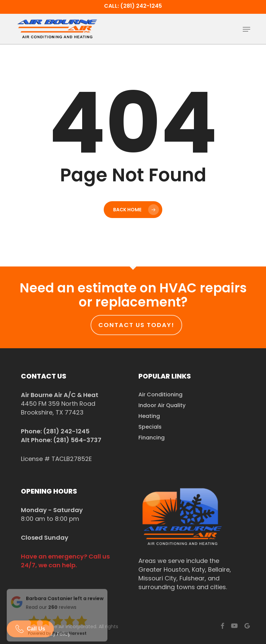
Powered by (57, 630)
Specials (150, 427)
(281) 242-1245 (66, 431)
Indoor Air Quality (162, 405)
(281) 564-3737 (77, 440)
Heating (149, 416)
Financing (152, 438)
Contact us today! (136, 325)
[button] (246, 29)
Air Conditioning (160, 395)
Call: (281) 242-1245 (133, 6)
